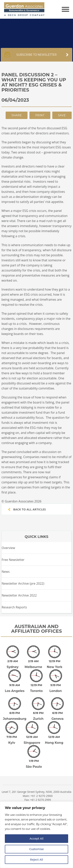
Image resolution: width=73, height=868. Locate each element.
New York (55, 664)
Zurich (38, 711)
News (6, 572)
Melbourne (33, 664)
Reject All (36, 860)
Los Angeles (15, 685)
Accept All (37, 839)
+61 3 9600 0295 (42, 800)
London (56, 685)
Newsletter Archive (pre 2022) (23, 583)
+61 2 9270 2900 (42, 782)
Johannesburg (15, 711)
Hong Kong (54, 732)
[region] (36, 835)
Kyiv (12, 732)
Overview (8, 548)
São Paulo (34, 753)
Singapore (32, 732)
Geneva (58, 711)
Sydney (12, 664)
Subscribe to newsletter (36, 57)
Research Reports (14, 607)
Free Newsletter (13, 560)
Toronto (36, 685)
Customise (36, 849)
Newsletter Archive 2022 (19, 595)
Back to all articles (27, 509)
